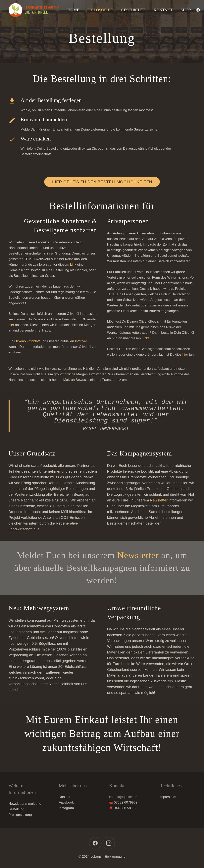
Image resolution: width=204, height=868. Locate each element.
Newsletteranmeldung (25, 804)
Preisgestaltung (20, 815)
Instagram (66, 808)
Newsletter (159, 500)
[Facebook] (198, 10)
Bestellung (16, 809)
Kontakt (65, 797)
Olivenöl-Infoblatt (27, 341)
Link (73, 265)
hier (11, 325)
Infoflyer (81, 341)
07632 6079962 (126, 802)
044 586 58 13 (125, 808)
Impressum (168, 797)
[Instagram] (109, 843)
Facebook (66, 802)
